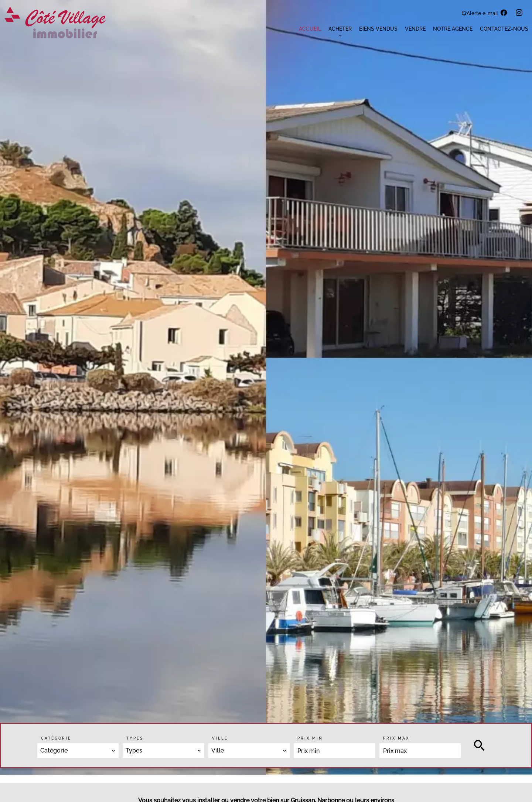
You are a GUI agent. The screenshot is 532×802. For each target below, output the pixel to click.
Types (135, 738)
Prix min (310, 738)
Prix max (396, 738)
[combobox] (78, 751)
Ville (220, 738)
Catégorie (56, 738)
